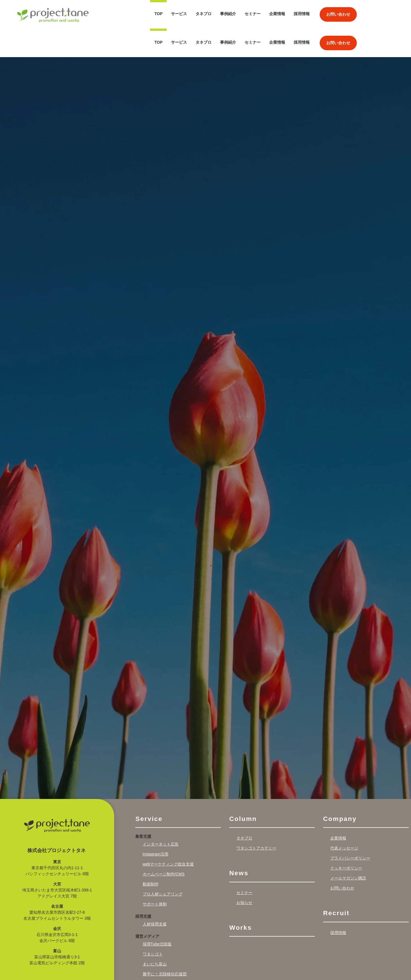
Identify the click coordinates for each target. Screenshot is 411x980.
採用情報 (302, 14)
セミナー (253, 14)
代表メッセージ (344, 820)
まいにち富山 (155, 935)
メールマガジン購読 (348, 850)
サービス (179, 14)
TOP (159, 14)
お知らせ (244, 874)
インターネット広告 (161, 816)
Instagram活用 (156, 826)
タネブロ (204, 14)
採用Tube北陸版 (157, 915)
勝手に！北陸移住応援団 (165, 945)
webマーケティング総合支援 (168, 836)
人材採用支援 (155, 895)
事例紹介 (228, 14)
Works (240, 899)
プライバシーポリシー (350, 830)
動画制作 (151, 856)
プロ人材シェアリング (163, 865)
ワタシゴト (153, 925)
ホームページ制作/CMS (164, 846)
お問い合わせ (338, 14)
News (239, 845)
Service (149, 790)
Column (243, 790)
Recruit (336, 884)
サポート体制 (155, 875)
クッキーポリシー (346, 840)
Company (340, 790)
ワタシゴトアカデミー (256, 820)
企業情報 (277, 14)
